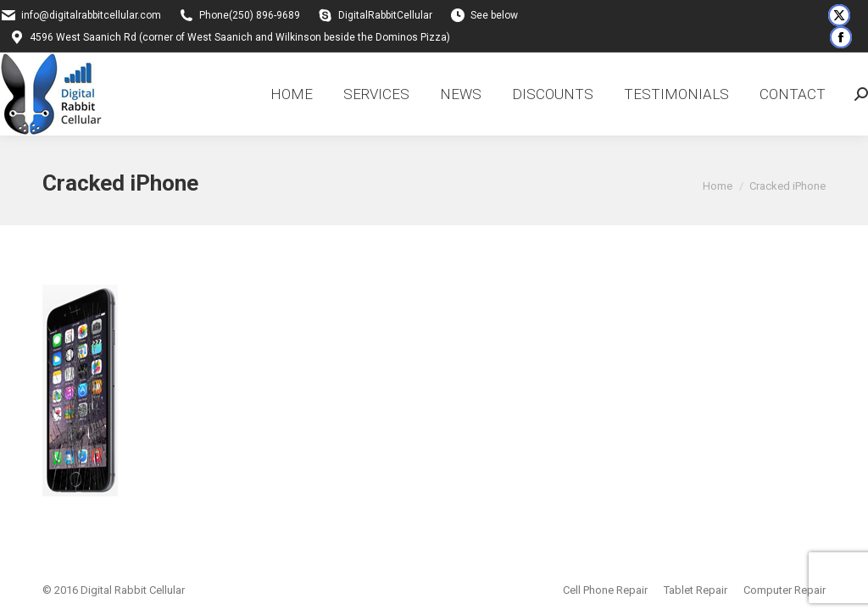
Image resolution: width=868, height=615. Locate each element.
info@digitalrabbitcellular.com (91, 15)
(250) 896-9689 (264, 15)
